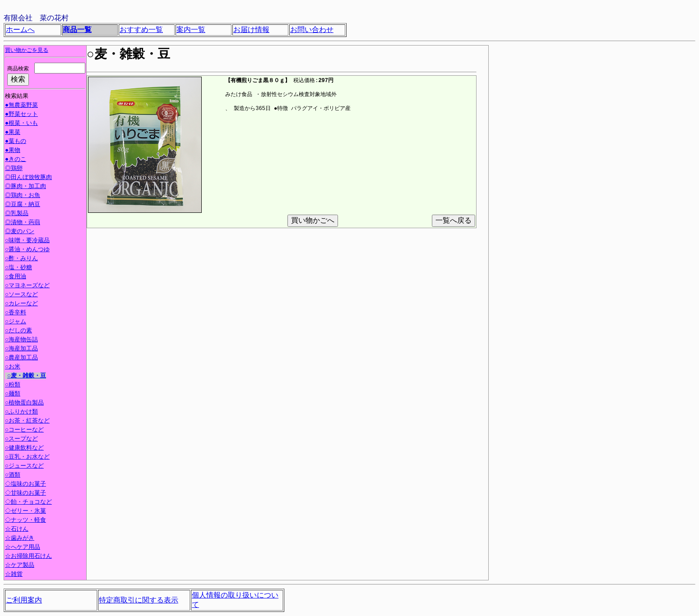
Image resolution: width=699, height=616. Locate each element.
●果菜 (13, 133)
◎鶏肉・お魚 (21, 196)
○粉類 (13, 386)
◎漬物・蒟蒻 (21, 223)
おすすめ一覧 (141, 30)
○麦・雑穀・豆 (27, 377)
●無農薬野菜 (21, 106)
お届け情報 (251, 30)
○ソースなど (21, 295)
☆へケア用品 (23, 548)
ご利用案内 (24, 600)
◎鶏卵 (13, 169)
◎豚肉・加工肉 (24, 187)
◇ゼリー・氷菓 (26, 512)
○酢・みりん (21, 259)
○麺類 (13, 395)
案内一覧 (191, 30)
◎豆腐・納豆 (21, 205)
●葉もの (16, 142)
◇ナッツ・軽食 (26, 521)
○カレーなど (21, 304)
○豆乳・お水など (27, 458)
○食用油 (16, 277)
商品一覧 (77, 30)
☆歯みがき (20, 539)
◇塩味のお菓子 (26, 485)
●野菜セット (21, 115)
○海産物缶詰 (21, 340)
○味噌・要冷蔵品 (27, 241)
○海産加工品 (21, 349)
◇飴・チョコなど (29, 503)
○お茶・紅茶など (27, 422)
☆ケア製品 (20, 566)
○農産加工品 (21, 359)
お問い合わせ (312, 30)
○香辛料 (16, 313)
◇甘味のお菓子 (26, 494)
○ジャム (16, 322)
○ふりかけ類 (21, 413)
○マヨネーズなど (27, 286)
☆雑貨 (14, 575)
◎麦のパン (19, 232)
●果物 (13, 151)
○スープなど (21, 440)
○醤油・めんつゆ (27, 250)
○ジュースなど (24, 467)
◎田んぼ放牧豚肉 (27, 178)
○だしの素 (19, 331)
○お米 (13, 368)
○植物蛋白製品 (24, 404)
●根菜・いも (21, 124)
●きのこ (16, 160)
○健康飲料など (24, 449)
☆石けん (17, 530)
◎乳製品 (16, 214)
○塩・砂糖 (19, 268)
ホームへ (20, 30)
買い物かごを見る (27, 50)
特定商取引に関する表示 (139, 600)
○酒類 (13, 476)
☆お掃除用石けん (28, 557)
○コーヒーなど (24, 431)
